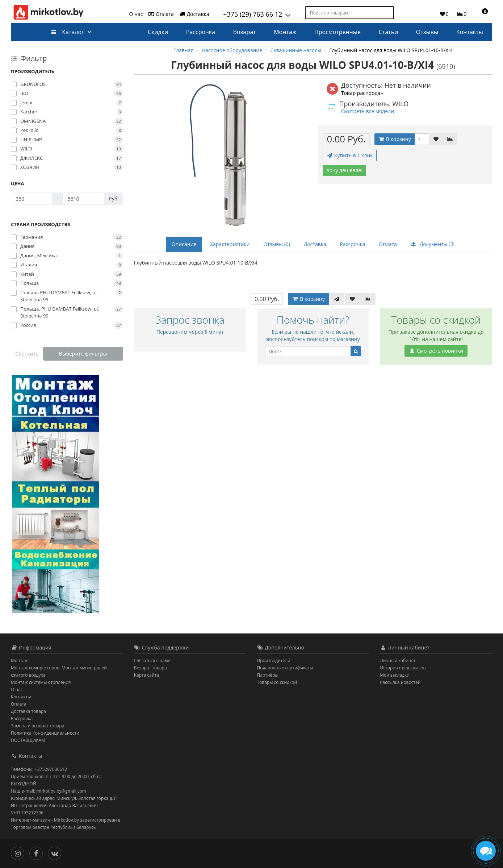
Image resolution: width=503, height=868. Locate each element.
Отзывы (427, 32)
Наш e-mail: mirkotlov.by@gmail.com (49, 791)
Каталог (68, 32)
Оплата (161, 14)
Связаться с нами (152, 661)
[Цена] (32, 199)
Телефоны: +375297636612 (39, 769)
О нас (136, 14)
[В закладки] (436, 139)
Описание (184, 244)
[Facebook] (38, 853)
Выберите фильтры (83, 354)
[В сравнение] (450, 139)
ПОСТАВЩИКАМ (28, 740)
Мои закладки (395, 675)
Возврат (245, 32)
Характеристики (230, 244)
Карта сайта (146, 675)
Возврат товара (150, 668)
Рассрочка (201, 32)
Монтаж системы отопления (41, 682)
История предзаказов (403, 668)
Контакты (470, 32)
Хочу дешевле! (344, 170)
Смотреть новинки (436, 351)
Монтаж (285, 32)
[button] (482, 14)
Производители (274, 661)
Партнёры (268, 675)
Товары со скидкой (277, 682)
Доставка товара (28, 711)
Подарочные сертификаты (285, 668)
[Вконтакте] (56, 853)
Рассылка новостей (400, 682)
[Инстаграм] (19, 853)
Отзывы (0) (277, 244)
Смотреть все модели (367, 111)
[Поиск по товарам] (389, 13)
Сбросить (27, 354)
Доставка (194, 14)
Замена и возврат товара (37, 726)
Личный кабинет (398, 661)
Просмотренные (338, 32)
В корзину (394, 139)
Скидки (158, 32)
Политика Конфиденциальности (45, 733)
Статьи (389, 32)
